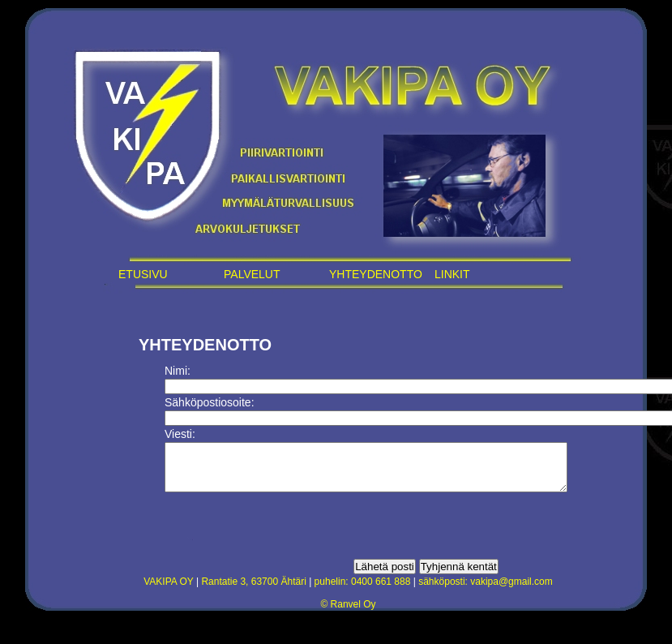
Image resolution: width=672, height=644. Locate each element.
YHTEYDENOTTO (376, 274)
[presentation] (288, 535)
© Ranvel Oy (348, 614)
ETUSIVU (143, 274)
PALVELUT (252, 274)
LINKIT (452, 274)
